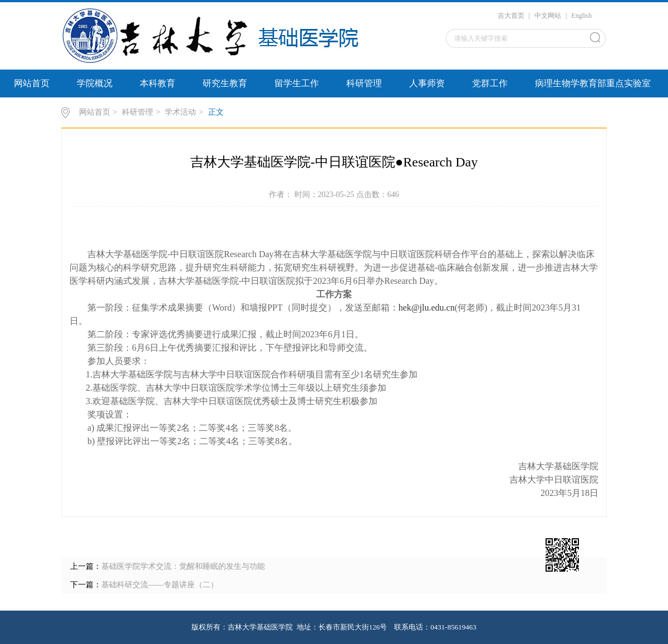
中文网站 (548, 16)
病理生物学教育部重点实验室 (593, 83)
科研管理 (364, 83)
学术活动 (180, 112)
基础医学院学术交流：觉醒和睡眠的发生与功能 (183, 566)
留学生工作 (297, 83)
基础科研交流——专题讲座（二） (160, 585)
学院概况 (95, 83)
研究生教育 (225, 83)
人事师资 (427, 83)
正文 (216, 112)
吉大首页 (511, 16)
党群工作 (490, 83)
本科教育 (158, 83)
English (581, 16)
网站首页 (32, 83)
